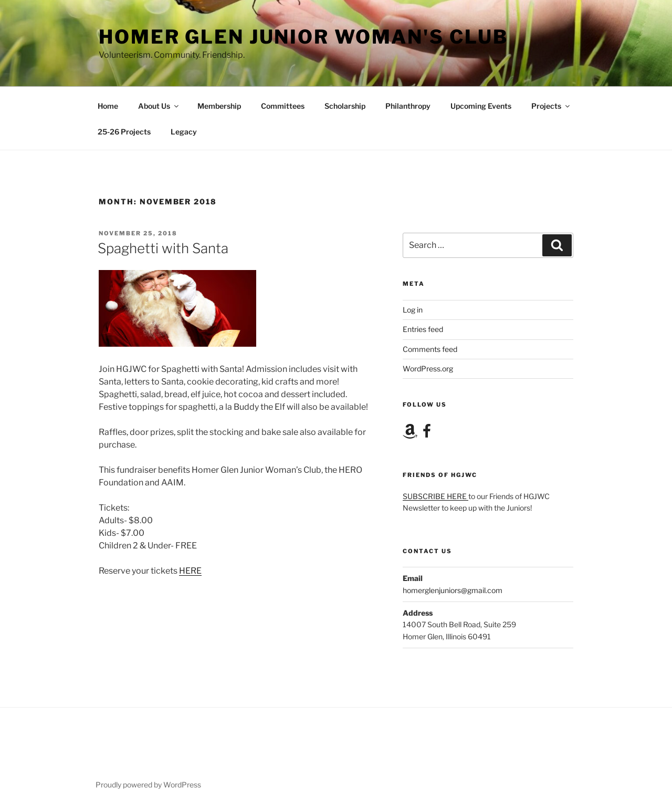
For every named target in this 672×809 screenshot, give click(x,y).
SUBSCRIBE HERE (435, 496)
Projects (551, 106)
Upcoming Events (481, 106)
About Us (159, 106)
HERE (190, 571)
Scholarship (345, 106)
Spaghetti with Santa (163, 248)
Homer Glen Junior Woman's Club (303, 37)
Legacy (184, 132)
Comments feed (430, 349)
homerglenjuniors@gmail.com (453, 590)
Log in (413, 310)
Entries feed (423, 329)
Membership (219, 106)
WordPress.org (428, 369)
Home (108, 106)
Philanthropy (408, 106)
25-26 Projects (124, 132)
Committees (283, 106)
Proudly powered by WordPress (148, 785)
